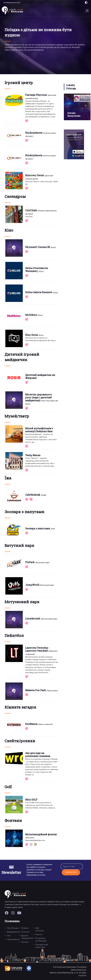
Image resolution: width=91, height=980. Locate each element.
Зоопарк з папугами (38, 528)
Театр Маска (33, 455)
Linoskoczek (33, 618)
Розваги (25, 928)
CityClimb (31, 210)
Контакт (25, 942)
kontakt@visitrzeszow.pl (12, 3)
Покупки (25, 932)
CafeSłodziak (33, 495)
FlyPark (30, 562)
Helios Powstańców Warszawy (37, 270)
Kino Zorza (32, 335)
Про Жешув (13, 928)
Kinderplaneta (34, 133)
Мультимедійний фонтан (41, 834)
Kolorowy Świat (35, 175)
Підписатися (71, 872)
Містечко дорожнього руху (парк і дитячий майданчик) (39, 397)
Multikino (31, 315)
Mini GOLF (31, 800)
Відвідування (13, 932)
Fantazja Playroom (36, 95)
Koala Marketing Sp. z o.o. (68, 973)
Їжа (9, 936)
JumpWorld (32, 585)
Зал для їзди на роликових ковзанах (38, 754)
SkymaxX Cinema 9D (38, 247)
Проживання (13, 939)
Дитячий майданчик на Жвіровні (40, 376)
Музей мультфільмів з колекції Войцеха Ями (39, 430)
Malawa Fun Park (36, 690)
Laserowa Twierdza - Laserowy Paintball (37, 649)
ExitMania (31, 724)
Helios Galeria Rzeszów (39, 292)
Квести (39, 934)
